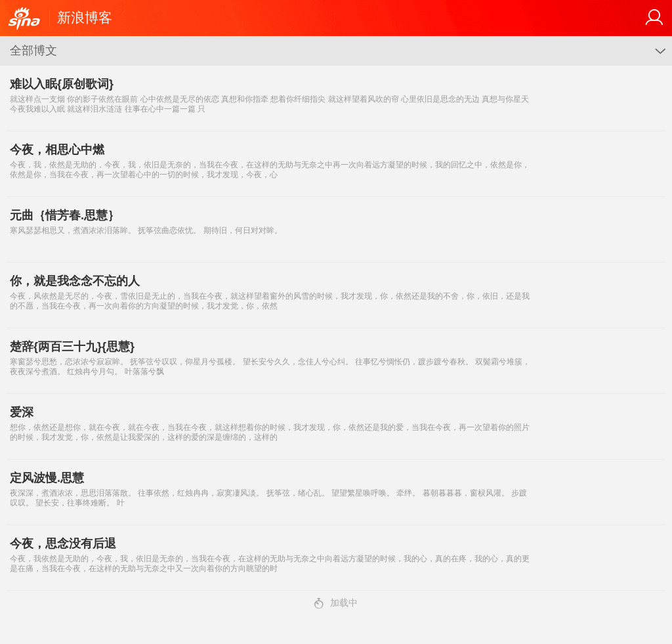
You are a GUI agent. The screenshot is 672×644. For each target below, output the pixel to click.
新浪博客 (85, 17)
